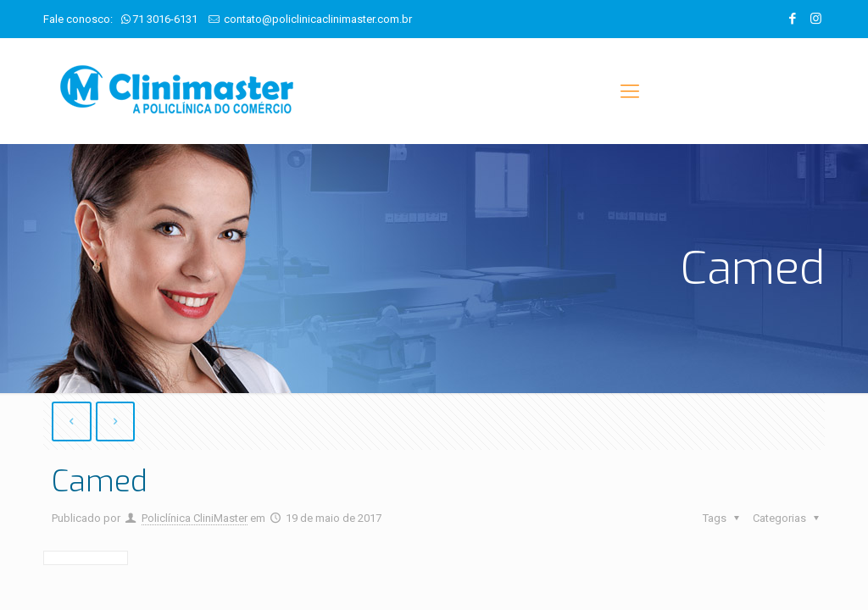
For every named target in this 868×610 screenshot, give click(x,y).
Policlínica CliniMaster (195, 518)
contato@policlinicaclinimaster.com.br (318, 19)
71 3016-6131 (165, 19)
